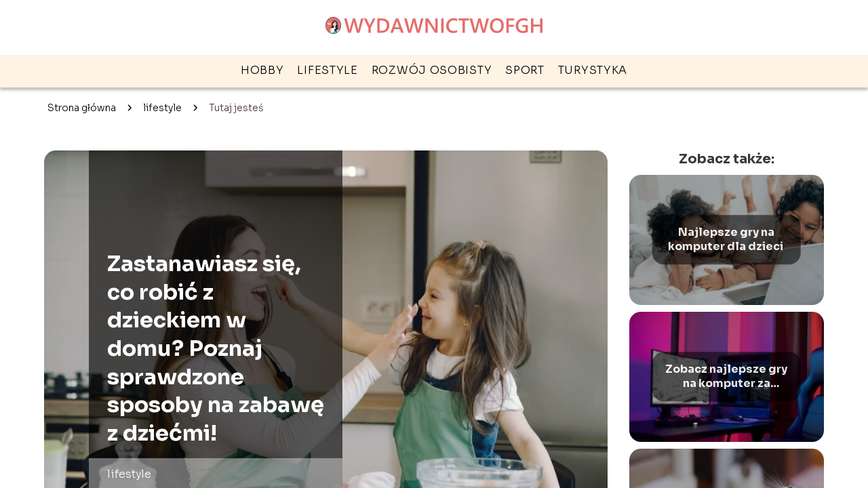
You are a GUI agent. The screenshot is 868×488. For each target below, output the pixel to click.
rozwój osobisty (432, 70)
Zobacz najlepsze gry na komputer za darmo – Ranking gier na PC (726, 377)
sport (525, 70)
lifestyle (327, 70)
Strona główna (82, 108)
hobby (262, 70)
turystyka (593, 70)
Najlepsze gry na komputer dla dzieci (727, 240)
